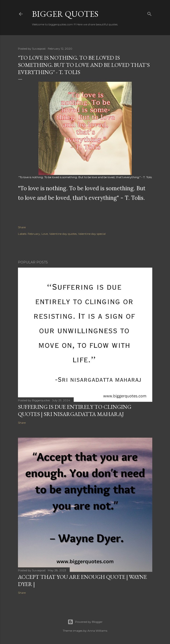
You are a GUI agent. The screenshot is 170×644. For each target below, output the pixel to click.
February (34, 234)
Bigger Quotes (65, 14)
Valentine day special (92, 234)
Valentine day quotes (63, 234)
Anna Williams (97, 631)
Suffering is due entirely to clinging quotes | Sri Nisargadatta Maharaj (75, 410)
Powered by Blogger (85, 622)
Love (45, 234)
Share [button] (22, 227)
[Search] (149, 13)
